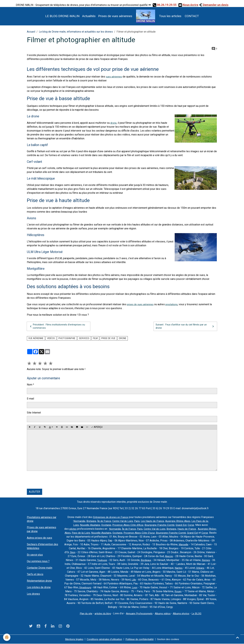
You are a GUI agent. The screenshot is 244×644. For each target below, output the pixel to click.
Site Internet (34, 413)
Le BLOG (199, 614)
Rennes (78, 564)
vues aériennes (115, 77)
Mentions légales (71, 639)
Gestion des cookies (171, 639)
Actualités (89, 16)
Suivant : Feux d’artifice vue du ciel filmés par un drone (185, 326)
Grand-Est (183, 525)
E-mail (30, 399)
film (95, 338)
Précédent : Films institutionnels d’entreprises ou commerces (57, 326)
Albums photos (184, 614)
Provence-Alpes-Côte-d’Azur (128, 525)
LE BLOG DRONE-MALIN (62, 16)
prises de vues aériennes (141, 304)
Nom (30, 385)
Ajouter (35, 492)
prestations (174, 304)
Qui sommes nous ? (38, 561)
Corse (194, 525)
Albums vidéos (164, 614)
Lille (154, 580)
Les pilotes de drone (39, 587)
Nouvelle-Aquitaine (88, 525)
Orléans (77, 572)
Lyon (164, 588)
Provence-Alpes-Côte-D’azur (156, 533)
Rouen (210, 592)
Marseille (204, 545)
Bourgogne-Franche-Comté (161, 525)
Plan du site (83, 614)
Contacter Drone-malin (40, 568)
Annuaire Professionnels (139, 614)
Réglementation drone (39, 581)
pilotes (74, 529)
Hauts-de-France (193, 529)
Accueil (31, 32)
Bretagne (88, 521)
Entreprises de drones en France (111, 517)
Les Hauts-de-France (153, 521)
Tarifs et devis (35, 574)
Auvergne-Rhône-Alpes (179, 521)
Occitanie (106, 525)
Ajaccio (189, 556)
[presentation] (52, 480)
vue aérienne (36, 338)
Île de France (102, 521)
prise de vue (108, 338)
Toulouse (123, 560)
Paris (136, 521)
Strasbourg (114, 588)
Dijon (92, 553)
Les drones (33, 594)
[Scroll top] (237, 637)
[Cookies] (7, 637)
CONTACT (191, 16)
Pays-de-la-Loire (94, 533)
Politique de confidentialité (141, 639)
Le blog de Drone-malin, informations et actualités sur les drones (76, 32)
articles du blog (101, 614)
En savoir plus (35, 555)
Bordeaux (167, 560)
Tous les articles (170, 16)
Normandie (76, 521)
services (84, 338)
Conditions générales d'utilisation (103, 639)
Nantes (204, 568)
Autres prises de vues (39, 538)
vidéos (51, 338)
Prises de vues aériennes (115, 16)
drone (114, 123)
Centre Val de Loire (121, 521)
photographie (67, 338)
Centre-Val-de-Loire (159, 529)
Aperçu (97, 427)
